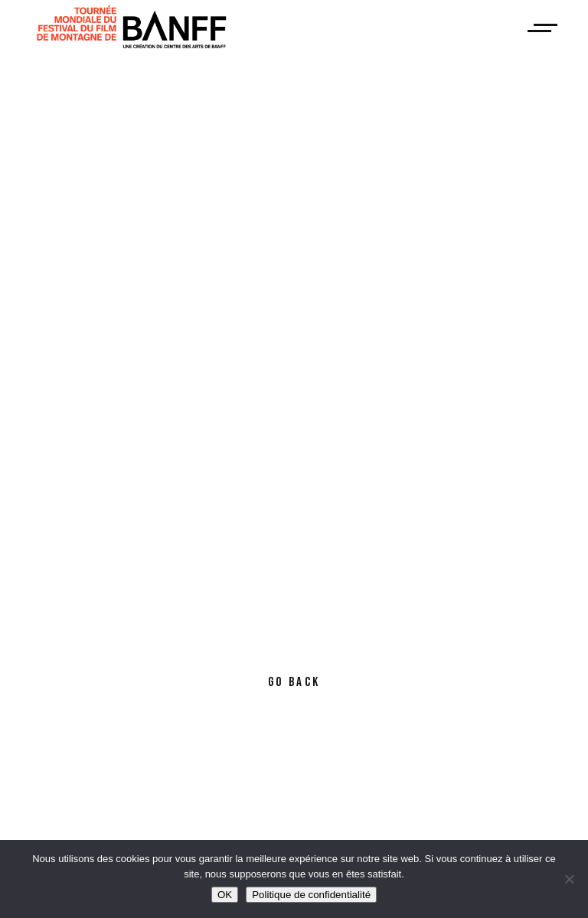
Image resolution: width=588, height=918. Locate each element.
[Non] (569, 879)
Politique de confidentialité (311, 895)
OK (225, 895)
